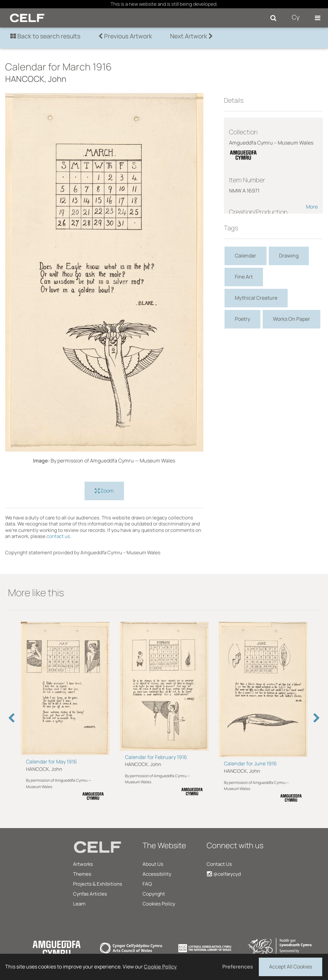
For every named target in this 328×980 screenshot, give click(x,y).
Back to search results (45, 36)
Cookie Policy (160, 967)
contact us (58, 536)
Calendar (246, 256)
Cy (296, 17)
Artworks (83, 864)
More (312, 207)
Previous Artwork (125, 36)
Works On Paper (291, 319)
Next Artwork (192, 36)
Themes (82, 874)
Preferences (238, 967)
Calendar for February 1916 (156, 757)
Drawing (289, 256)
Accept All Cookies (291, 966)
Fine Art (244, 277)
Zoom (104, 491)
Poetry (242, 319)
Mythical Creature (256, 298)
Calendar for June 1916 (250, 763)
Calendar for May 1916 (51, 762)
